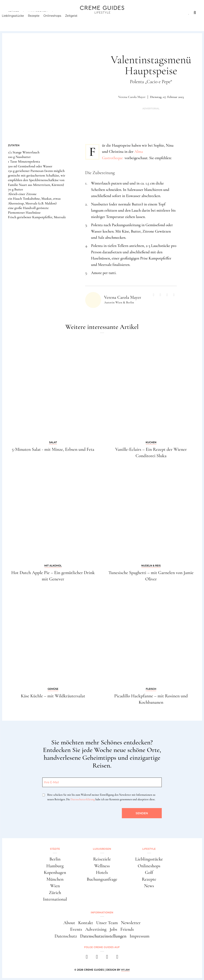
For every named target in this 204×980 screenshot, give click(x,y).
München (55, 879)
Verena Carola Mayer (132, 97)
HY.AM (125, 970)
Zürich (55, 893)
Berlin (55, 859)
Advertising (96, 929)
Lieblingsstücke (19, 21)
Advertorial (151, 109)
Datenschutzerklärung (83, 799)
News (149, 886)
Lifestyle (65, 13)
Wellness (102, 866)
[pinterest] (107, 958)
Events (76, 929)
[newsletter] (117, 958)
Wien (55, 886)
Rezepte (40, 21)
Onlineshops (58, 21)
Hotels (102, 872)
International (55, 899)
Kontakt (86, 923)
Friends (127, 929)
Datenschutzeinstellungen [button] (103, 936)
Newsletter (131, 923)
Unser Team (107, 923)
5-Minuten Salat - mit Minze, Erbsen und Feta (53, 449)
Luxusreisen (38, 13)
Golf (149, 872)
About (69, 923)
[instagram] (97, 958)
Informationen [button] (102, 912)
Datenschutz (66, 936)
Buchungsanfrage (102, 879)
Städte (13, 13)
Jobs (113, 929)
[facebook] (87, 958)
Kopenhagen (55, 872)
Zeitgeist (77, 21)
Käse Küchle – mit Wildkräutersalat (53, 696)
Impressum (140, 936)
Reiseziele (102, 859)
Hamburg (55, 866)
